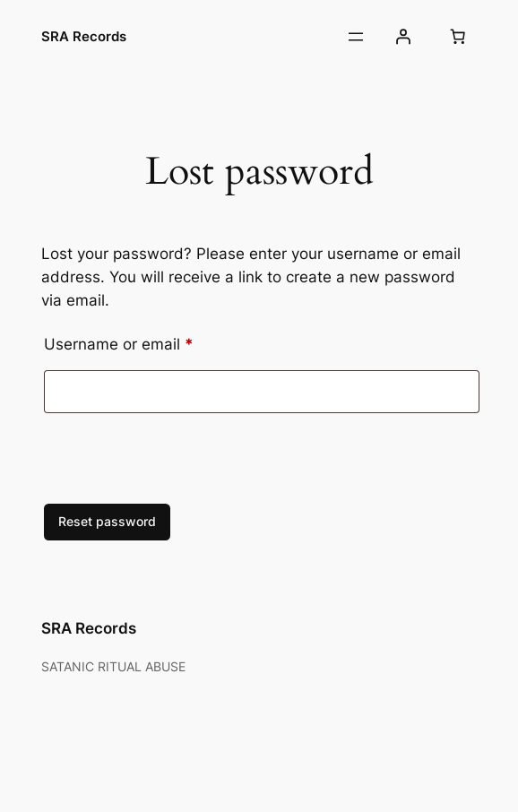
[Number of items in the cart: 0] (458, 37)
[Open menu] (356, 37)
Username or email (151, 341)
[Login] (403, 37)
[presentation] (164, 462)
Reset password (107, 521)
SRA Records (84, 36)
